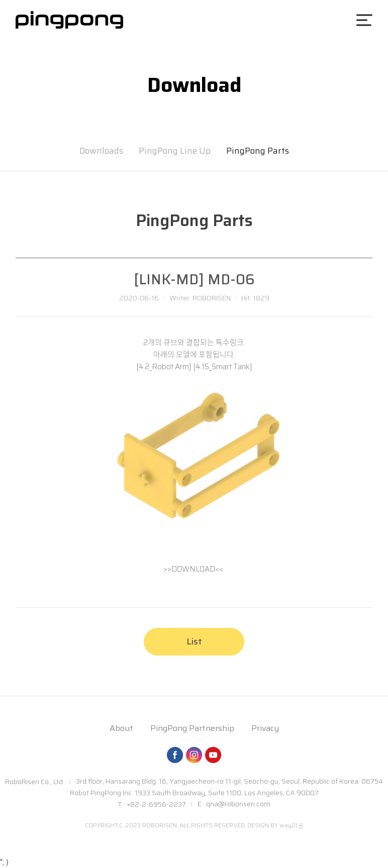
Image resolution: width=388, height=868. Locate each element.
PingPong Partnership (192, 728)
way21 (288, 825)
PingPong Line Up (175, 151)
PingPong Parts (258, 151)
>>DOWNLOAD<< (193, 569)
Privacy (265, 728)
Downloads (101, 151)
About (121, 728)
